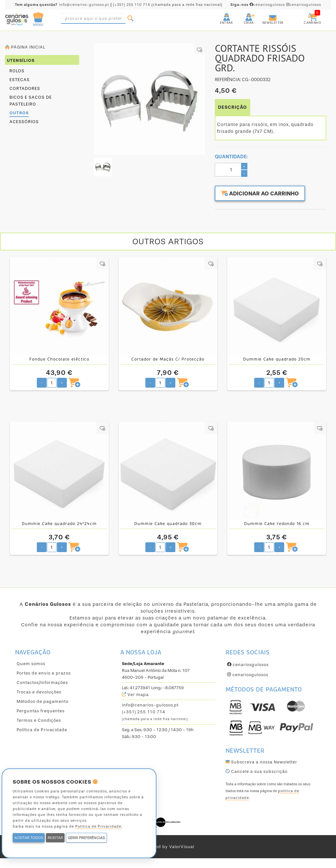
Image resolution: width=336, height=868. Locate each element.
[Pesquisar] (130, 19)
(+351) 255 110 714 (132, 5)
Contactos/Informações (42, 682)
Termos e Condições (39, 720)
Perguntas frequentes (41, 711)
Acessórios (24, 122)
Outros (19, 113)
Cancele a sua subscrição (256, 771)
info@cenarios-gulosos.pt (84, 5)
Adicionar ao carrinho (263, 194)
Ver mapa (135, 694)
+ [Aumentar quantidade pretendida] (62, 382)
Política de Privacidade (42, 729)
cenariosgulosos (258, 5)
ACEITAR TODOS (29, 838)
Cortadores (25, 88)
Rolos (17, 71)
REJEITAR (55, 838)
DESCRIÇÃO (233, 107)
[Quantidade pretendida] (52, 382)
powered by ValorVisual (168, 847)
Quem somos (31, 663)
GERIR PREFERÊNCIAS (86, 838)
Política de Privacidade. (99, 826)
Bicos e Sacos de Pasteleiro (31, 101)
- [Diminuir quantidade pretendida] (42, 382)
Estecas (20, 80)
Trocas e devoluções (39, 692)
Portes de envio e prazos (44, 673)
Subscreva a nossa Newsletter (261, 762)
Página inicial (25, 47)
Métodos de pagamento (43, 701)
